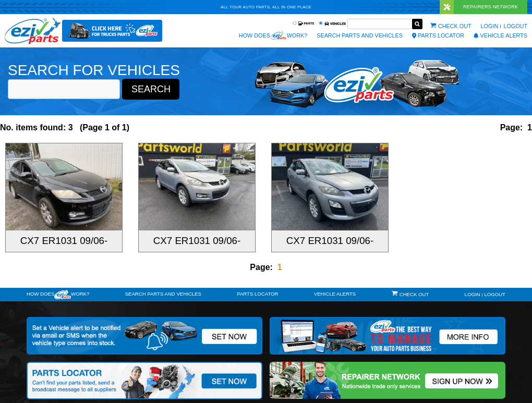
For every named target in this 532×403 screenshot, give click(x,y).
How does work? (273, 35)
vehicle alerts (500, 35)
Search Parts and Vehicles (360, 35)
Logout (515, 26)
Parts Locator (438, 35)
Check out (455, 26)
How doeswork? (58, 295)
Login (490, 26)
